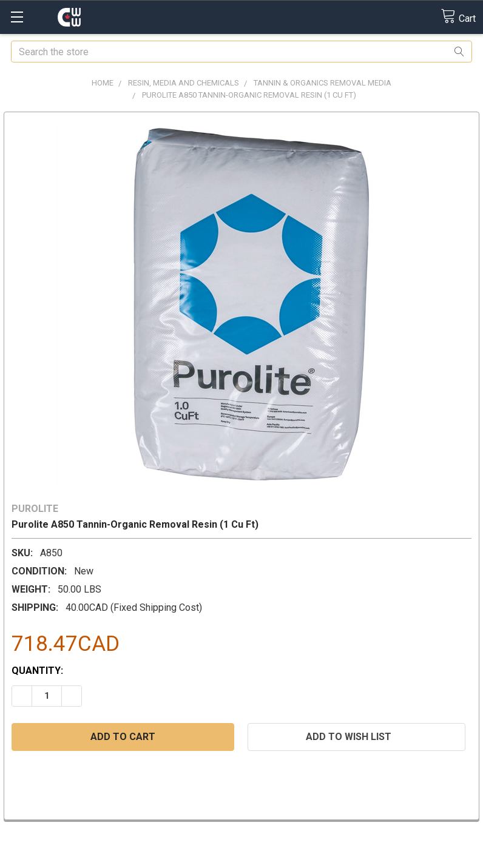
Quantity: (37, 671)
